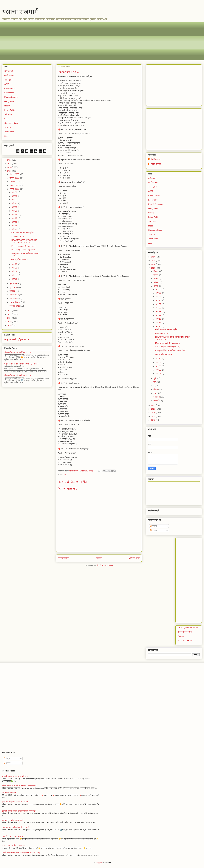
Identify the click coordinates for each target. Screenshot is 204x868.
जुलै (155, 378)
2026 (10, 160)
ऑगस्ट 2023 (14, 189)
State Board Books (186, 641)
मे (154, 386)
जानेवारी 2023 (15, 306)
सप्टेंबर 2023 (14, 185)
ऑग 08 (15, 271)
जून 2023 (13, 287)
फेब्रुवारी (157, 397)
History (7, 106)
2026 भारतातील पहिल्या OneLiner (14, 846)
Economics (9, 93)
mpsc (7, 119)
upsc (64, 475)
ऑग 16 (15, 222)
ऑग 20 (15, 211)
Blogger (99, 863)
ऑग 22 (15, 207)
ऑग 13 (15, 264)
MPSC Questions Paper (188, 628)
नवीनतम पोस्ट (64, 558)
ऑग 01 (15, 279)
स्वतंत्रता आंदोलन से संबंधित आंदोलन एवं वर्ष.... (171, 350)
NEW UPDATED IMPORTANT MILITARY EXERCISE (24, 241)
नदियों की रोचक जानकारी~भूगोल (23, 233)
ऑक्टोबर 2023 (15, 182)
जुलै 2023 (13, 284)
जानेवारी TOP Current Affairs (13, 836)
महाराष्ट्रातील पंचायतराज (20, 259)
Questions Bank (11, 123)
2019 (10, 322)
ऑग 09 (15, 268)
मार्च (155, 393)
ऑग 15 (15, 226)
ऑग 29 (15, 196)
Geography (9, 101)
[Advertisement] (86, 41)
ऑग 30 (15, 192)
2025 (10, 164)
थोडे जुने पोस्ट (134, 558)
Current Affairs (10, 88)
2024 (10, 167)
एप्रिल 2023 (14, 295)
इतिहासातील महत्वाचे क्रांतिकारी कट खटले (19, 352)
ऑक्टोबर (157, 279)
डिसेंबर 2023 (14, 174)
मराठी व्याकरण (9, 75)
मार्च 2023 (13, 298)
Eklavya (181, 636)
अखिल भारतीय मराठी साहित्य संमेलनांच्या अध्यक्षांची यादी (19, 786)
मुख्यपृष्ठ (99, 558)
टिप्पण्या (153, 530)
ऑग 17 (15, 218)
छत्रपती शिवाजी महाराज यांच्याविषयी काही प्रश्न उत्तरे (22, 364)
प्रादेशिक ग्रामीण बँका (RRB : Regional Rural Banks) (21, 853)
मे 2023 (13, 291)
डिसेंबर (156, 271)
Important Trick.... (19, 236)
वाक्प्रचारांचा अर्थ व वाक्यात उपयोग (13, 820)
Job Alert (8, 114)
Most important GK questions (24, 246)
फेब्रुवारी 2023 (15, 302)
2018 (10, 325)
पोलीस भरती (8, 71)
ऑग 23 (15, 203)
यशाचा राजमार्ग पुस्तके (185, 632)
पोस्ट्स (153, 526)
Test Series (9, 132)
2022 (10, 310)
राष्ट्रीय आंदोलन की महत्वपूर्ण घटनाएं (24, 250)
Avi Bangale (156, 159)
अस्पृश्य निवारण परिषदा (9, 793)
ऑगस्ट (156, 286)
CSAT (7, 84)
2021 (10, 314)
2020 (10, 318)
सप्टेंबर (156, 282)
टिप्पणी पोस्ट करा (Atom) (105, 565)
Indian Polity (10, 110)
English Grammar (12, 97)
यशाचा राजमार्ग (20, 12)
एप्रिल (156, 389)
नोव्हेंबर (156, 275)
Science (8, 127)
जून (155, 382)
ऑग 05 (15, 275)
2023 (10, 171)
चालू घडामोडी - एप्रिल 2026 (17, 339)
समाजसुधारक (9, 80)
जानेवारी (156, 401)
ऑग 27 (15, 200)
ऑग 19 (15, 215)
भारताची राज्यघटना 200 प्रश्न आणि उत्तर (15, 776)
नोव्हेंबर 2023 (14, 178)
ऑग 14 (15, 229)
